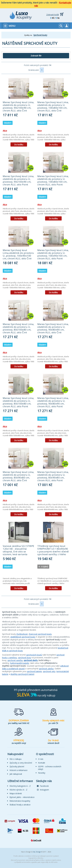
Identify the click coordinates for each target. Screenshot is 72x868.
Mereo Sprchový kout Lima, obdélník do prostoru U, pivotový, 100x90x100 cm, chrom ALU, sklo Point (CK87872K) (53, 256)
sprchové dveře (31, 660)
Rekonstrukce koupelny (20, 801)
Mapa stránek (16, 793)
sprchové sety (49, 671)
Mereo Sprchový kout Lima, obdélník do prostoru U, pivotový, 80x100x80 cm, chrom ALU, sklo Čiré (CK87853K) (18, 330)
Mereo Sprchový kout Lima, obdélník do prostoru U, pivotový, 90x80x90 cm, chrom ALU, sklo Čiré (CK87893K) (53, 330)
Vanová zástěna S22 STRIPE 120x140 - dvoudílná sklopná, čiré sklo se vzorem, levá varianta (19, 550)
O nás (41, 759)
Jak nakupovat (16, 774)
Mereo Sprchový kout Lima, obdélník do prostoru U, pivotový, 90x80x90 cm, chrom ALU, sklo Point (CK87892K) (53, 404)
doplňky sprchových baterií (22, 674)
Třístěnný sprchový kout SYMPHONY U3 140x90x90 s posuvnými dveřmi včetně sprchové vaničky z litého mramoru (53, 552)
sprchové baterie (34, 671)
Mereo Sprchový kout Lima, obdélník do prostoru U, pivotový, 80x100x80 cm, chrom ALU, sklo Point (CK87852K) (18, 404)
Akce (5, 131)
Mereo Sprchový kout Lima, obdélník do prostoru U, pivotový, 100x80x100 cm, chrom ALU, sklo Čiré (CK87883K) (53, 108)
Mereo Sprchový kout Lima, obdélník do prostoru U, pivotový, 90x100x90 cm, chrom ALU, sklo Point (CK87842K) (18, 182)
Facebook (43, 786)
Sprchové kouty (40, 35)
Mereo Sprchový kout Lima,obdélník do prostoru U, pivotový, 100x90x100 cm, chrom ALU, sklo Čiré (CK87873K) (18, 256)
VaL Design (37, 852)
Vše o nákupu (16, 759)
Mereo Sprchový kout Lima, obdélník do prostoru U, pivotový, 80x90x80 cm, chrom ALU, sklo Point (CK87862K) (53, 478)
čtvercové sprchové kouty (40, 634)
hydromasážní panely (20, 663)
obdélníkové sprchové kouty (23, 637)
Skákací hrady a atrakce (20, 805)
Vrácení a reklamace (18, 770)
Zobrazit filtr (36, 56)
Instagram (43, 790)
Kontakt (42, 763)
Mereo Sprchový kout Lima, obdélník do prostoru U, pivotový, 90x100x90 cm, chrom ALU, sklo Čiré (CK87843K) (18, 108)
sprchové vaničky (15, 660)
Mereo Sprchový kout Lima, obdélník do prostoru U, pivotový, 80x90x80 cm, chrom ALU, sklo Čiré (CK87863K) (18, 478)
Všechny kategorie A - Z (20, 786)
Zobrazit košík (53, 15)
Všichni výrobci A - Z (18, 790)
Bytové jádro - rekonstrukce (22, 797)
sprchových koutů (34, 655)
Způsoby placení (17, 766)
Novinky (42, 773)
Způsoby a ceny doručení (21, 763)
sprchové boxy (25, 658)
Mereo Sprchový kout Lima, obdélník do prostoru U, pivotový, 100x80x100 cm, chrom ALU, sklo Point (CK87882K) (53, 182)
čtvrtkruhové (22, 634)
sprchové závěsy (46, 669)
